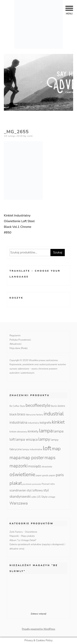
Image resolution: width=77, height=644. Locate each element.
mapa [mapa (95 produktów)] (15, 458)
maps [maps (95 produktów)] (50, 458)
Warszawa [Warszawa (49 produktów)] (19, 503)
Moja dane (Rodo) (19, 348)
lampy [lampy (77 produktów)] (44, 439)
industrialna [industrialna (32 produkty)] (18, 422)
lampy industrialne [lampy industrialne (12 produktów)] (32, 449)
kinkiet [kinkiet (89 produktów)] (58, 422)
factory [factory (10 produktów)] (40, 415)
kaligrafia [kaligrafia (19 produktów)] (46, 423)
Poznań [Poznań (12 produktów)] (46, 484)
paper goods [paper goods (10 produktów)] (42, 475)
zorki (30, 136)
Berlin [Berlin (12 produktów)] (54, 406)
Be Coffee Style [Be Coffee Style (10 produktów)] (17, 406)
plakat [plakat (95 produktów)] (16, 483)
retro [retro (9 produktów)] (52, 484)
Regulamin (15, 335)
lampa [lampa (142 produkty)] (46, 431)
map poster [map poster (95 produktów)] (33, 458)
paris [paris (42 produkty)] (60, 475)
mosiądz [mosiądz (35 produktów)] (35, 466)
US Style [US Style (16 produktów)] (42, 497)
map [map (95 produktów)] (56, 449)
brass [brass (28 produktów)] (21, 414)
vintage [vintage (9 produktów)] (52, 497)
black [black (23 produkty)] (13, 414)
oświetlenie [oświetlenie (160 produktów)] (22, 474)
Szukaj (58, 252)
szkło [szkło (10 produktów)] (34, 497)
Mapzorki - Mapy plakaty (22, 536)
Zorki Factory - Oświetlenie (23, 532)
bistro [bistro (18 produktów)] (62, 406)
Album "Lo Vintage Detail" (23, 540)
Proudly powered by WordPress (39, 629)
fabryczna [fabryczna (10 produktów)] (31, 415)
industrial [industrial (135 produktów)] (54, 414)
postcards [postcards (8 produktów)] (37, 484)
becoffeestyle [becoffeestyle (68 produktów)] (38, 405)
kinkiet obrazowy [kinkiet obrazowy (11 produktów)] (18, 432)
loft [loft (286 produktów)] (47, 448)
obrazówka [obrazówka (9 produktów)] (47, 467)
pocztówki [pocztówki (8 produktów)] (27, 484)
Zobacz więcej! (38, 614)
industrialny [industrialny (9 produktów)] (34, 423)
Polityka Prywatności (20, 340)
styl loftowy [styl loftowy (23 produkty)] (35, 490)
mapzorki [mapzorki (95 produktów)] (19, 466)
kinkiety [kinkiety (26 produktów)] (33, 431)
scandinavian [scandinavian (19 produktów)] (18, 490)
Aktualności (16, 344)
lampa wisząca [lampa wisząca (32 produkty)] (27, 439)
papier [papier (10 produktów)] (52, 475)
